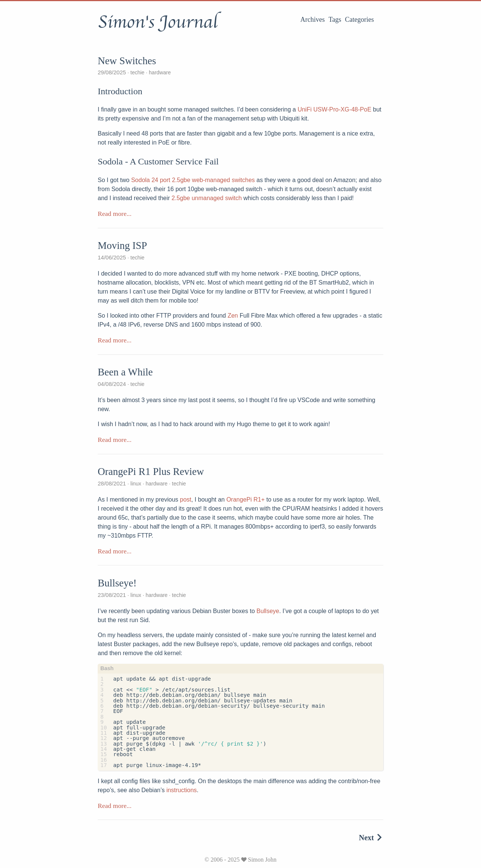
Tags (335, 20)
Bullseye (268, 611)
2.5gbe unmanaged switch (207, 198)
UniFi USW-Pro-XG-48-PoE (334, 109)
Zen (233, 316)
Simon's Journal (158, 22)
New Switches (127, 61)
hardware (159, 72)
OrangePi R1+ (245, 500)
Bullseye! (117, 583)
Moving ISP (122, 246)
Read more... (115, 214)
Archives (312, 20)
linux (136, 484)
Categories (359, 20)
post (186, 500)
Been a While (125, 372)
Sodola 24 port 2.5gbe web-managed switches (193, 180)
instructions (182, 790)
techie (137, 72)
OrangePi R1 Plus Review (151, 472)
